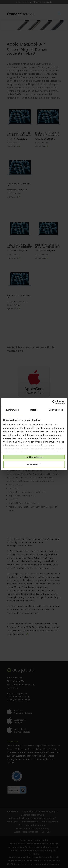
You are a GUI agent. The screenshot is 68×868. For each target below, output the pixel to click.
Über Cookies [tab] (56, 410)
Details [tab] (34, 410)
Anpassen (34, 464)
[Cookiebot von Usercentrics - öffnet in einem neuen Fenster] (52, 402)
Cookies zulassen (34, 457)
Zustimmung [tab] (12, 410)
